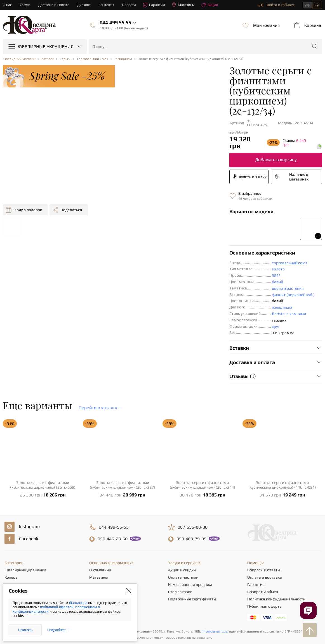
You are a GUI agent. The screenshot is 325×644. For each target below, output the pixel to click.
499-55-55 (114, 486)
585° (190, 235)
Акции (211, 5)
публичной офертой (57, 607)
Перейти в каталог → (101, 367)
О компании (100, 529)
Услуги (25, 5)
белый (191, 241)
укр (308, 5)
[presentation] (162, 629)
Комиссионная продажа (190, 544)
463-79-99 (191, 498)
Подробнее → (59, 630)
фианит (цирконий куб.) (207, 254)
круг (189, 286)
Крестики (13, 573)
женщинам (196, 267)
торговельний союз (203, 222)
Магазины (184, 5)
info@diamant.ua (215, 591)
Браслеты (13, 565)
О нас (7, 5)
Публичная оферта (264, 565)
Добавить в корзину (197, 119)
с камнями (210, 273)
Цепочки (12, 551)
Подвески (13, 558)
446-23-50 (113, 498)
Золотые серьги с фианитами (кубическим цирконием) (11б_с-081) (282, 444)
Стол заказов (180, 551)
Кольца (11, 536)
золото (192, 228)
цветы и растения (202, 248)
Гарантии (155, 5)
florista (192, 273)
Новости (130, 5)
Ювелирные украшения (25, 529)
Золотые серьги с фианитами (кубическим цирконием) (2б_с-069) (43, 444)
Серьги (11, 544)
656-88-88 (193, 486)
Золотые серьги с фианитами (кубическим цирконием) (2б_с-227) (123, 444)
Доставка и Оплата (54, 5)
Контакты (107, 5)
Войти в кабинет (276, 5)
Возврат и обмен (263, 551)
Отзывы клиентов (105, 573)
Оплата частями (183, 536)
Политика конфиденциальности (276, 558)
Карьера (97, 551)
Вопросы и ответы (264, 529)
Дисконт (85, 5)
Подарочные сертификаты (192, 558)
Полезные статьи (105, 565)
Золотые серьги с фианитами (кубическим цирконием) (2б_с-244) (202, 444)
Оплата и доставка (265, 536)
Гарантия (256, 544)
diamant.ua (79, 603)
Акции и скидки (182, 529)
